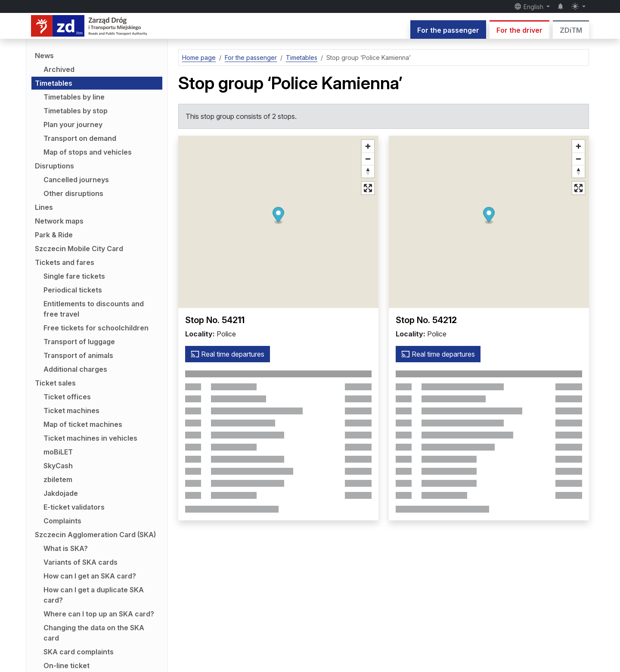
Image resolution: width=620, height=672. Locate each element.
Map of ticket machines (83, 424)
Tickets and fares (65, 262)
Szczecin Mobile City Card (79, 249)
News (44, 56)
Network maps (59, 221)
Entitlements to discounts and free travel (94, 309)
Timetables (54, 83)
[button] (278, 216)
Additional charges (75, 369)
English (530, 6)
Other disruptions (73, 193)
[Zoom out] (368, 159)
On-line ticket (67, 666)
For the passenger (448, 30)
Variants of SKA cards (81, 562)
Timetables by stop (76, 111)
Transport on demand (80, 138)
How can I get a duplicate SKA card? (94, 595)
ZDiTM (571, 30)
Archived (59, 69)
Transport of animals (78, 355)
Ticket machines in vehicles (90, 438)
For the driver (519, 30)
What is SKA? (66, 548)
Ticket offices (67, 397)
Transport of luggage (79, 342)
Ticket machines (71, 411)
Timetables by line (74, 97)
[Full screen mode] (368, 188)
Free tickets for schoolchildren (96, 328)
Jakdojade (61, 493)
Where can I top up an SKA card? (99, 614)
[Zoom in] (368, 146)
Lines (44, 207)
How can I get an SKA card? (90, 576)
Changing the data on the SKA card (94, 633)
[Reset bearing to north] (368, 171)
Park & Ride (54, 235)
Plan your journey (73, 124)
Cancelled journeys (76, 180)
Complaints (62, 521)
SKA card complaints (79, 652)
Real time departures (228, 354)
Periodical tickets (73, 290)
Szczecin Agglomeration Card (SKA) (95, 535)
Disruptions (54, 166)
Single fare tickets (74, 276)
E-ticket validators (74, 507)
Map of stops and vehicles (88, 152)
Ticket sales (55, 383)
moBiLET (58, 452)
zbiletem (58, 479)
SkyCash (58, 466)
